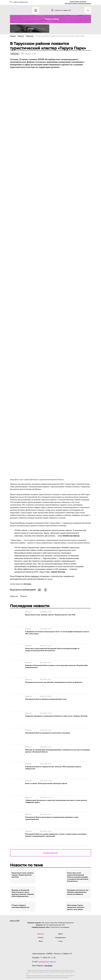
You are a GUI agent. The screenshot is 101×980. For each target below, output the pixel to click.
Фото (41, 932)
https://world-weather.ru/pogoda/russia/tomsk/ (78, 3)
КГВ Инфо (27, 584)
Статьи (41, 929)
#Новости (24, 596)
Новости (41, 925)
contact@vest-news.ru (47, 953)
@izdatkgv (48, 957)
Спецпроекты (60, 929)
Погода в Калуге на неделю (78, 2)
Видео (60, 925)
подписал (35, 576)
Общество (15, 54)
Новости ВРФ (15, 912)
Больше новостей (51, 844)
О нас (60, 932)
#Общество (14, 596)
